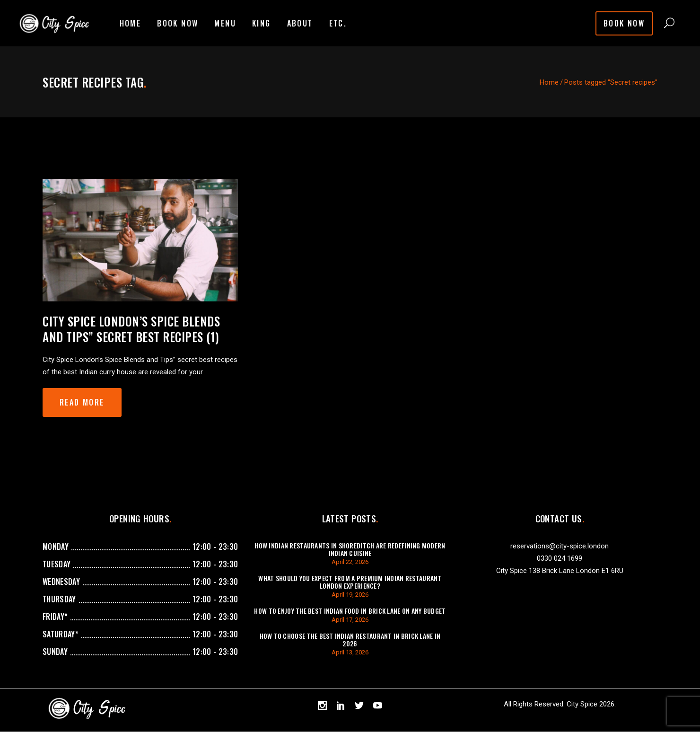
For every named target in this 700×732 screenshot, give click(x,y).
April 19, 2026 (350, 595)
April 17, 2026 (350, 620)
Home (549, 82)
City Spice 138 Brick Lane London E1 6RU (560, 571)
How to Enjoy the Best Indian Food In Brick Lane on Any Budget (350, 611)
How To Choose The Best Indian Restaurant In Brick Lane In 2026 (350, 639)
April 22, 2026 (350, 562)
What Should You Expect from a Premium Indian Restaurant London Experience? (350, 582)
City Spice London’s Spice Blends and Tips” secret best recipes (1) (131, 329)
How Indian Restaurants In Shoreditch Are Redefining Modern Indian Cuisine (350, 549)
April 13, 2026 (350, 652)
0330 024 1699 (560, 558)
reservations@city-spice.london (560, 546)
